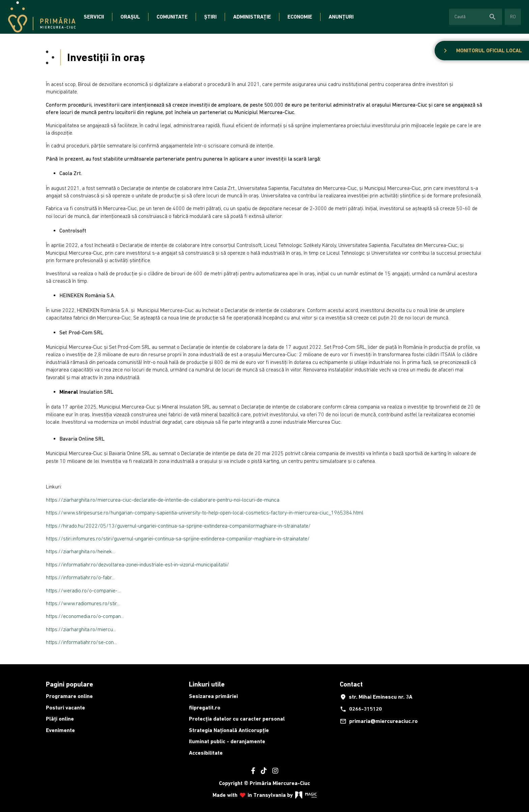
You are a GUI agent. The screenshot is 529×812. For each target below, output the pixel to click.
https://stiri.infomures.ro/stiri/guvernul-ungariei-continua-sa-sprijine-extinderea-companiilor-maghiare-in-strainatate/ (178, 538)
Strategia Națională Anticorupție (229, 730)
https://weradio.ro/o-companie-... (83, 590)
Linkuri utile (207, 684)
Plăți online (60, 719)
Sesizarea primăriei (213, 696)
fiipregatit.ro (205, 708)
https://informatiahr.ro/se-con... (81, 642)
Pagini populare (69, 684)
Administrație (252, 17)
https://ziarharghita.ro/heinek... (80, 551)
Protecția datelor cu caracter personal (237, 719)
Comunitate (172, 17)
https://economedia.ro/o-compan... (85, 616)
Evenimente (60, 730)
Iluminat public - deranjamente (227, 741)
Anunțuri (341, 17)
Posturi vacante (65, 708)
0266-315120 (361, 709)
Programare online (69, 696)
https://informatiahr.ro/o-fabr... (80, 577)
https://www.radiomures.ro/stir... (83, 603)
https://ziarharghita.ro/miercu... (81, 629)
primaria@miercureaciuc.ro (379, 721)
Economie (300, 17)
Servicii (94, 17)
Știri (210, 17)
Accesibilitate (206, 753)
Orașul (130, 17)
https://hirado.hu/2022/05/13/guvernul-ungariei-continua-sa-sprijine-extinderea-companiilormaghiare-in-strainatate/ (178, 526)
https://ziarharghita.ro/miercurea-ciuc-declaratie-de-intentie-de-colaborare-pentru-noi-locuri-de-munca (163, 500)
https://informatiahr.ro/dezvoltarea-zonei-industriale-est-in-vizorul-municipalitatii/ (137, 564)
